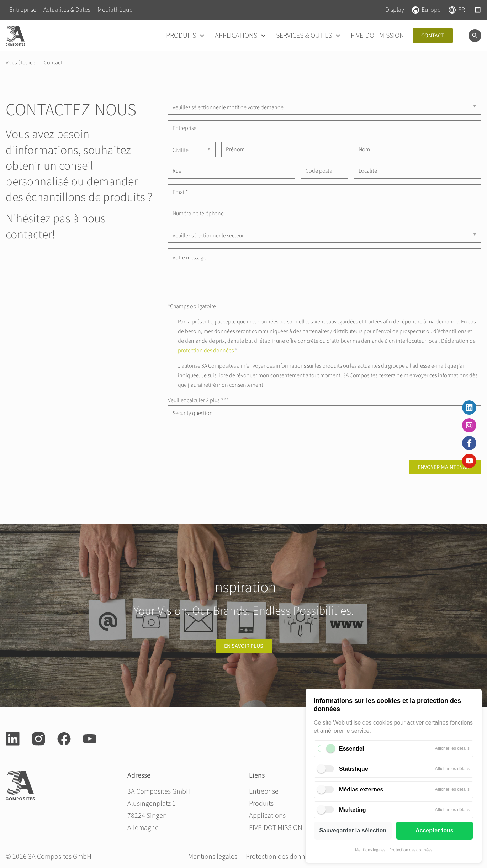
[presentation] (222, 441)
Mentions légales (370, 850)
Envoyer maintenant (445, 467)
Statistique (354, 769)
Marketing (353, 810)
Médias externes (361, 790)
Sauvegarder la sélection (353, 830)
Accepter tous (435, 830)
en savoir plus (244, 646)
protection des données (206, 351)
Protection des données (411, 850)
